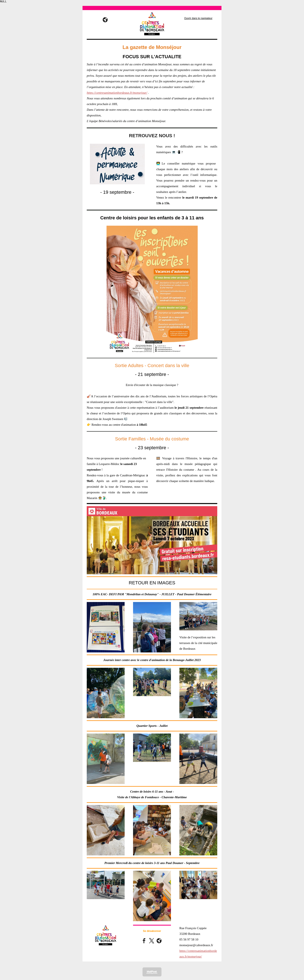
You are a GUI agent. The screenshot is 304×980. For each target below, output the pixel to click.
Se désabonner (152, 932)
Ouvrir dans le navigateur (198, 19)
